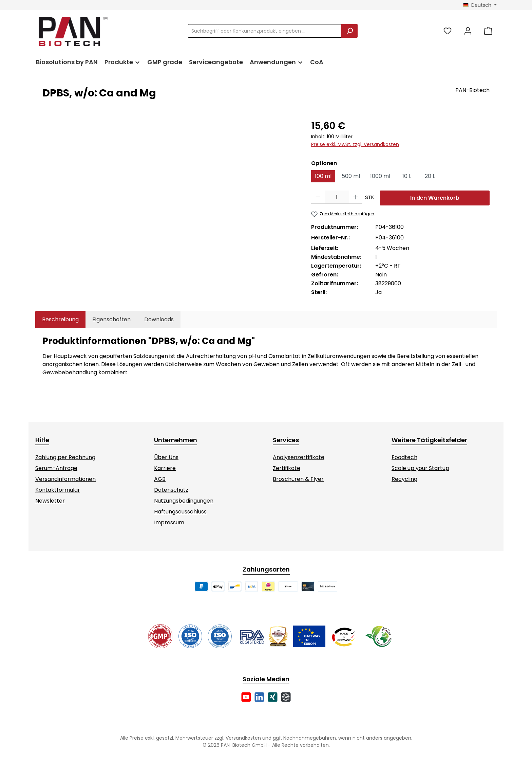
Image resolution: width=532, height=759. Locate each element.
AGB (160, 479)
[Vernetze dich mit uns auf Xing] (273, 697)
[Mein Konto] (468, 31)
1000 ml (380, 176)
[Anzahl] (337, 197)
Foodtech (404, 457)
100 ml (323, 176)
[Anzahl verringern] (318, 197)
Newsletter (50, 501)
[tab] (60, 320)
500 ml (351, 176)
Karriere (165, 468)
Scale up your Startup (420, 468)
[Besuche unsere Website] (286, 697)
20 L (430, 176)
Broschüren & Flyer (298, 479)
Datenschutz (171, 490)
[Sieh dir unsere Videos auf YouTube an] (246, 697)
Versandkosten (243, 738)
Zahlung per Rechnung (65, 457)
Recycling (404, 479)
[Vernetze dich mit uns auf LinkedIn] (259, 697)
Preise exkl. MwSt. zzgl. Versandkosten (355, 144)
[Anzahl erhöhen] (356, 197)
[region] (170, 192)
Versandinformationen (65, 479)
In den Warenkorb (435, 198)
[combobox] (265, 31)
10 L (407, 176)
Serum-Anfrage (56, 468)
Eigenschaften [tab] (111, 319)
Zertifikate (287, 468)
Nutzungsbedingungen (184, 501)
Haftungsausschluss (180, 512)
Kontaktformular (58, 490)
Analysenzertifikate (299, 457)
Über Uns (166, 457)
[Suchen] (349, 31)
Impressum (169, 522)
